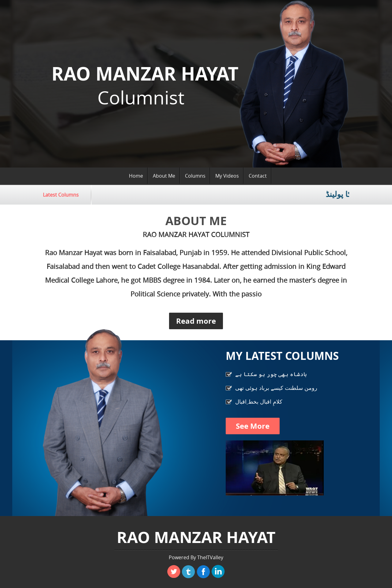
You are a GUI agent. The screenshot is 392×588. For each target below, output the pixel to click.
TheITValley (210, 557)
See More (253, 426)
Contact (258, 176)
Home (136, 176)
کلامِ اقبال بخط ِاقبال (259, 401)
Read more (196, 321)
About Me (164, 176)
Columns (195, 176)
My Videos (227, 176)
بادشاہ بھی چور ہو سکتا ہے (271, 374)
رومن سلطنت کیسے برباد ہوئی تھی (276, 388)
